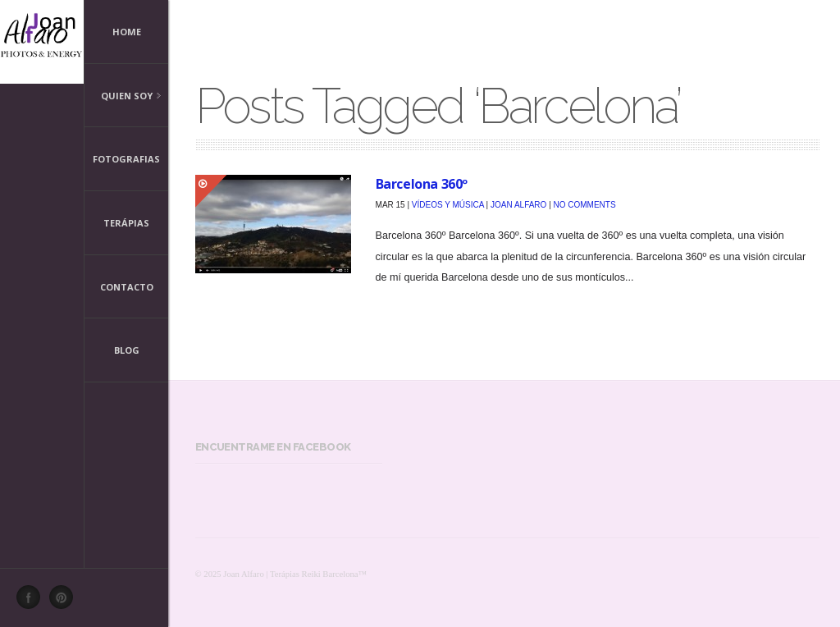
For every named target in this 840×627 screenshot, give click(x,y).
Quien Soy (123, 97)
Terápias (126, 223)
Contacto (127, 287)
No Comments (585, 205)
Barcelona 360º (422, 184)
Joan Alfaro (518, 205)
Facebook (33, 602)
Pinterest (66, 602)
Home (127, 32)
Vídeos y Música (448, 205)
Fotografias (126, 159)
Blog (127, 350)
